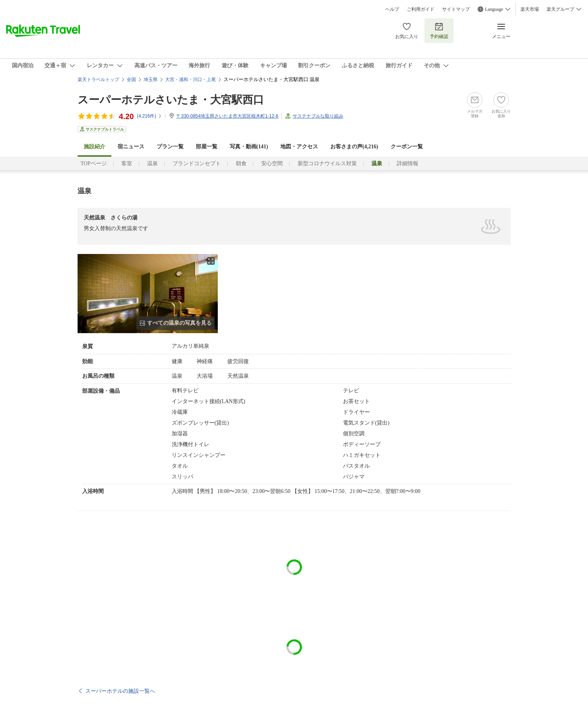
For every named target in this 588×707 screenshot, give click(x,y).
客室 (127, 163)
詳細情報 (407, 163)
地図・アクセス (299, 147)
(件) (149, 116)
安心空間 (272, 163)
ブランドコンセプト (197, 163)
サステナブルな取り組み (318, 116)
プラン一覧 (170, 147)
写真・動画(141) (249, 147)
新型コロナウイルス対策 (327, 163)
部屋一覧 (207, 147)
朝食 (241, 163)
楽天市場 (530, 9)
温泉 (152, 163)
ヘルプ (392, 9)
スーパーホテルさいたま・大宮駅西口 (171, 100)
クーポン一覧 (407, 147)
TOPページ (94, 163)
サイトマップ (456, 9)
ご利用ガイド (421, 9)
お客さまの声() (354, 147)
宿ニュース (131, 147)
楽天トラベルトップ (98, 80)
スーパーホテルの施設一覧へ (120, 691)
